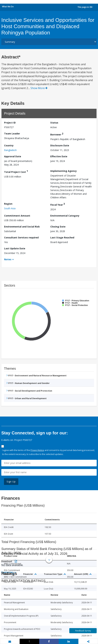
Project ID (10, 123)
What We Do (8, 7)
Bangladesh (10, 150)
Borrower (57, 134)
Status (54, 123)
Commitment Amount (17, 216)
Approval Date (13, 156)
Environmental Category (65, 216)
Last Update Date (15, 248)
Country (9, 145)
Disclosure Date (60, 145)
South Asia (10, 208)
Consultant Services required (21, 237)
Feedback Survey (83, 631)
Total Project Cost (16, 171)
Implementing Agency (64, 171)
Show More (39, 88)
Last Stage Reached (62, 237)
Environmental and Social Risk (22, 227)
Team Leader (12, 134)
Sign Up (11, 482)
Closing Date (58, 227)
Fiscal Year (58, 204)
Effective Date (59, 156)
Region (8, 204)
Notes (8, 259)
